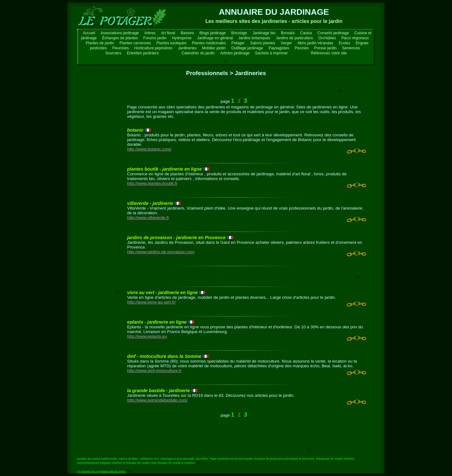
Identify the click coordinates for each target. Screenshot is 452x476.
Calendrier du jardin (198, 53)
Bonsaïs (288, 33)
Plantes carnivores (135, 43)
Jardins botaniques (254, 38)
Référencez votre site (329, 53)
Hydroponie (182, 38)
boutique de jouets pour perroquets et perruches (284, 459)
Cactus (306, 33)
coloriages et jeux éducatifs (178, 459)
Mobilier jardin (214, 48)
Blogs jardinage (213, 33)
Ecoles (344, 43)
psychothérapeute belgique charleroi (100, 463)
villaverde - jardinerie (150, 203)
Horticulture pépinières (153, 48)
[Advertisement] (224, 90)
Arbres (150, 33)
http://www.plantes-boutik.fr (152, 183)
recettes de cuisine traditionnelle (97, 459)
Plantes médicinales (209, 43)
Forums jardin (155, 38)
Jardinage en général (215, 38)
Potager (238, 43)
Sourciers (113, 53)
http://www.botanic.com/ (149, 149)
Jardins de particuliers (294, 38)
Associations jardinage (120, 33)
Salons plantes (263, 43)
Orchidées (327, 38)
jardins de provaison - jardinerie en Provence (176, 238)
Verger (286, 43)
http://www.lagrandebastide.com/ (157, 400)
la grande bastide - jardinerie (159, 391)
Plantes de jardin (100, 43)
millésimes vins (149, 459)
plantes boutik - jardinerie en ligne (164, 169)
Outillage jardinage (247, 48)
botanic (135, 130)
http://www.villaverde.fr (148, 218)
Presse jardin (325, 48)
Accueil (89, 33)
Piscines (301, 48)
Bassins (187, 33)
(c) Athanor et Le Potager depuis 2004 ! (102, 472)
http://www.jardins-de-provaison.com (161, 252)
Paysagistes (279, 48)
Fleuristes (121, 48)
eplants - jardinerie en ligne (157, 322)
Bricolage (239, 33)
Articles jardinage (235, 53)
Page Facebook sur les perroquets (231, 459)
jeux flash (202, 459)
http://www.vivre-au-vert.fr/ (151, 302)
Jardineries (187, 48)
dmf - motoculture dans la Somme (164, 356)
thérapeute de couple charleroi (335, 459)
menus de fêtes (129, 459)
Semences (351, 48)
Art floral (168, 33)
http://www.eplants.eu (147, 336)
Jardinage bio (264, 33)
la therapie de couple (137, 463)
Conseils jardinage (333, 33)
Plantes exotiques (171, 43)
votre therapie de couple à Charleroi (173, 463)
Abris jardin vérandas (315, 43)
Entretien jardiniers (143, 53)
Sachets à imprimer (271, 53)
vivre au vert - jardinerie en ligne (162, 293)
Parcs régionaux (355, 38)
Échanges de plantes (120, 38)
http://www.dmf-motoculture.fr (154, 371)
